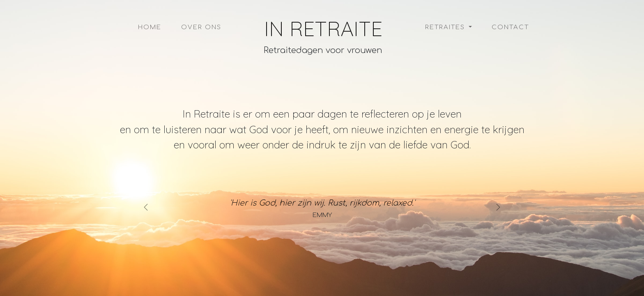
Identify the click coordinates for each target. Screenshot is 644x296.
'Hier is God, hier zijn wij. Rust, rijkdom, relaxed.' (322, 203)
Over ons (201, 27)
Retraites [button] (446, 27)
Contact (510, 27)
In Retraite (323, 29)
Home (150, 27)
